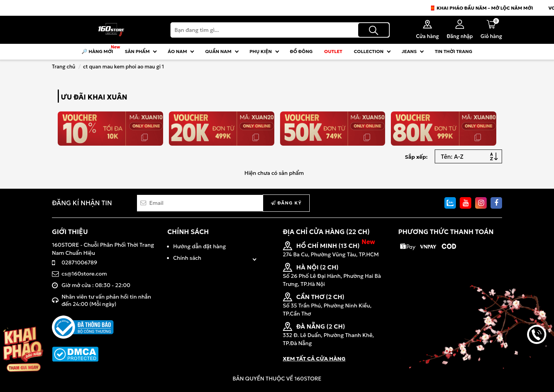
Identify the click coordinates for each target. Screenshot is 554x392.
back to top (537, 360)
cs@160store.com (84, 274)
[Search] (280, 30)
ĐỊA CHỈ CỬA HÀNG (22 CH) (326, 232)
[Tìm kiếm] (374, 30)
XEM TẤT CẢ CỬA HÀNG (314, 359)
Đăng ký (286, 203)
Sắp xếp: (416, 157)
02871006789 (79, 262)
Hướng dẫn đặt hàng (199, 246)
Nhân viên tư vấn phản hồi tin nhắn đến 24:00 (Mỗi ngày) (106, 301)
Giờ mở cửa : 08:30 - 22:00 (96, 285)
